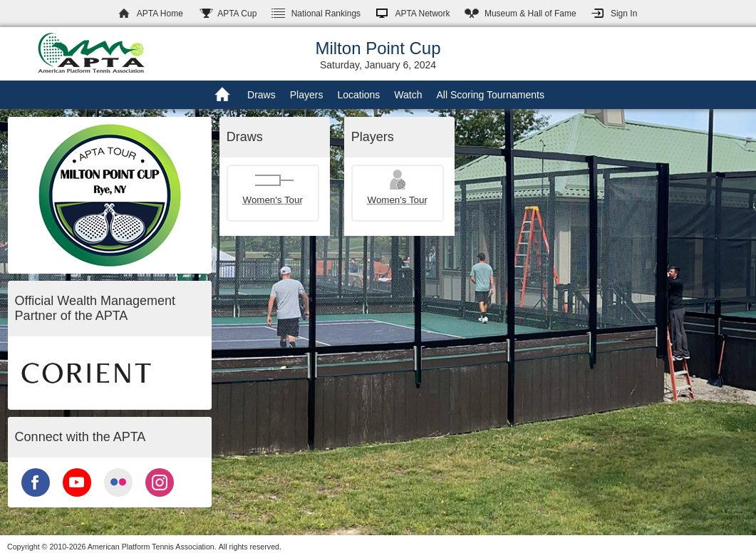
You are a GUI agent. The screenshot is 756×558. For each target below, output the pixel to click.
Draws (262, 95)
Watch (408, 95)
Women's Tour (273, 200)
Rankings (326, 14)
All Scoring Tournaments (490, 95)
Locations (358, 95)
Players (307, 95)
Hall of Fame (530, 14)
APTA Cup (237, 14)
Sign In (624, 14)
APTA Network (422, 14)
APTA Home (160, 14)
